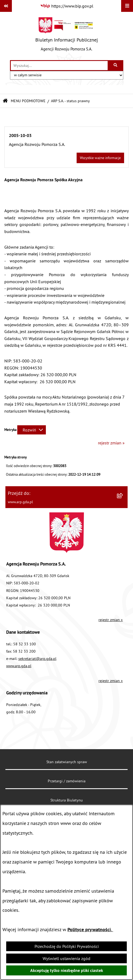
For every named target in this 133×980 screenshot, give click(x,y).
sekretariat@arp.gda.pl (37, 659)
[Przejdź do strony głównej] (67, 36)
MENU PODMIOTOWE (28, 101)
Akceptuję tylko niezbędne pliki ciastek (67, 970)
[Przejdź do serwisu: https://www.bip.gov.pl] (67, 6)
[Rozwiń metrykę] (32, 430)
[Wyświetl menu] (127, 6)
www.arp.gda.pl (19, 666)
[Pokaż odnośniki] (6, 6)
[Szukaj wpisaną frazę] (116, 66)
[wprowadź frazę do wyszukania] (59, 66)
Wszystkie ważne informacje (100, 158)
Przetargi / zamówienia (67, 781)
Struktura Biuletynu (67, 800)
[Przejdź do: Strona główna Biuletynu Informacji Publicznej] (5, 101)
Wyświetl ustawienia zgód (66, 958)
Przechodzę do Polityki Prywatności (67, 946)
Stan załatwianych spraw (67, 762)
